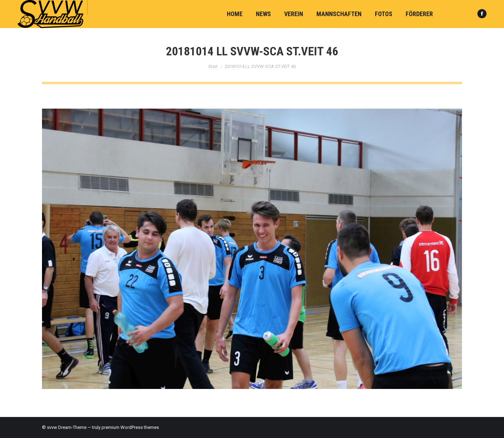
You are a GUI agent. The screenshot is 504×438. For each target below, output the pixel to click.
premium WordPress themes (130, 427)
